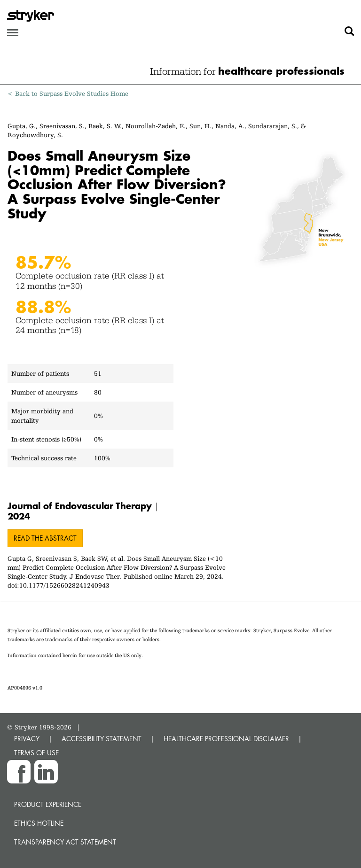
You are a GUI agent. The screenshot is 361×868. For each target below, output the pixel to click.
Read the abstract (45, 538)
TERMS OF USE (36, 753)
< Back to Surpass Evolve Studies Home (68, 93)
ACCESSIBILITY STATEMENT (102, 739)
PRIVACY (27, 739)
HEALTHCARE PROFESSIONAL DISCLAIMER (226, 739)
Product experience (48, 804)
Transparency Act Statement (65, 842)
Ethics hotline (39, 823)
